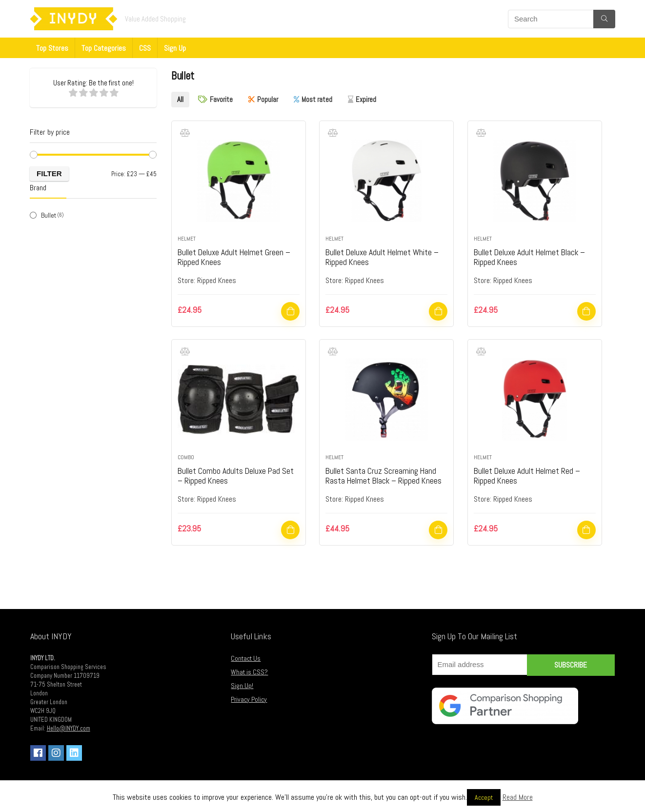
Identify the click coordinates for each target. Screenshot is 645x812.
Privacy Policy (249, 698)
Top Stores (52, 48)
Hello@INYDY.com (69, 728)
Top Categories (104, 48)
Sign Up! (242, 685)
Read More (518, 797)
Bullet (49, 215)
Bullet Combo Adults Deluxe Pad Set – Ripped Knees (238, 475)
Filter (49, 173)
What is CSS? (249, 671)
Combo (186, 456)
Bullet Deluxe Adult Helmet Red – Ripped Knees (529, 475)
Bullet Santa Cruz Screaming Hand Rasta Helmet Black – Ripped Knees (385, 475)
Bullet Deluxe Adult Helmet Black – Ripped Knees (533, 256)
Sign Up (175, 48)
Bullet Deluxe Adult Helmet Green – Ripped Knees (236, 256)
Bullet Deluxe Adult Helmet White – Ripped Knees (384, 256)
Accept (484, 797)
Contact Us (246, 657)
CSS (145, 48)
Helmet (187, 238)
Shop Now (291, 310)
